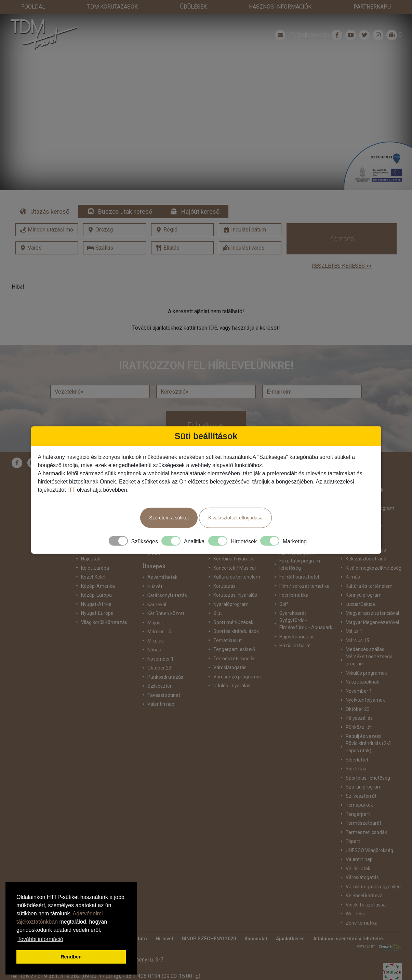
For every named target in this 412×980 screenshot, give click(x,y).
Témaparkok (359, 805)
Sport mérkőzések (233, 622)
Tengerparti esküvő (234, 649)
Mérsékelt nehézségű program (369, 660)
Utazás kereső (50, 211)
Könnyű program (364, 595)
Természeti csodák (234, 659)
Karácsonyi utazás (167, 595)
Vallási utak (358, 869)
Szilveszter (160, 686)
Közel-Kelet (93, 577)
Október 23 (358, 709)
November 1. (161, 659)
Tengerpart (358, 814)
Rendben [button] (71, 957)
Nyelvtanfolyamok (365, 700)
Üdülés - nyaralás (232, 686)
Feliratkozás (206, 425)
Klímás (353, 577)
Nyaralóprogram (231, 604)
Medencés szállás (365, 649)
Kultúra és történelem (237, 577)
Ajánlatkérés (290, 939)
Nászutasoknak (362, 682)
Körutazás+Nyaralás (235, 595)
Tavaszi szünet (164, 695)
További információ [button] (40, 939)
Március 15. (160, 632)
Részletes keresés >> (342, 266)
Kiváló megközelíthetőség (374, 568)
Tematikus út (228, 640)
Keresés (342, 239)
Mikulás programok (366, 673)
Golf (284, 604)
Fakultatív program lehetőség (300, 564)
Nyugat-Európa (97, 613)
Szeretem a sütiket (169, 518)
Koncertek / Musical (235, 568)
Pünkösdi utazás (165, 677)
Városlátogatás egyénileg (373, 887)
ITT (71, 490)
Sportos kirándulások (236, 631)
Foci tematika (294, 595)
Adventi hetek (162, 577)
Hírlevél (164, 939)
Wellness (355, 914)
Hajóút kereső (200, 211)
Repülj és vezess (364, 736)
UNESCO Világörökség (369, 850)
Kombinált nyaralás (234, 559)
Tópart (353, 841)
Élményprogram (297, 554)
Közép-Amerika (98, 586)
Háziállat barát (295, 646)
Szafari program (364, 787)
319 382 (70, 976)
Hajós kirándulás (297, 637)
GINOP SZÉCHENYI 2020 (209, 939)
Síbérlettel (357, 760)
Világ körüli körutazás (104, 622)
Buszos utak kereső (125, 211)
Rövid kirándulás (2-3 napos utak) (368, 747)
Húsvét (155, 586)
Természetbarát (363, 823)
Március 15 (357, 640)
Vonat (154, 554)
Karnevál (157, 605)
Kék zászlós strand (366, 559)
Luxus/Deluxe (360, 604)
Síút (218, 613)
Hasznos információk (280, 7)
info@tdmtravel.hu (302, 35)
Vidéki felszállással (366, 905)
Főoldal (33, 7)
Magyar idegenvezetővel (372, 622)
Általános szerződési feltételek (349, 939)
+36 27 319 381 (39, 976)
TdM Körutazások (112, 7)
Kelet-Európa (95, 568)
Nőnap (154, 650)
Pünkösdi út (358, 727)
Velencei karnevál (365, 896)
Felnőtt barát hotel (299, 577)
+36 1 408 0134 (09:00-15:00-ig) (161, 976)
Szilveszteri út (361, 796)
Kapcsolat (256, 939)
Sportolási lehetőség (368, 778)
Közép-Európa (96, 595)
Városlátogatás (230, 667)
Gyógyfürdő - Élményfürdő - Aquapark (306, 624)
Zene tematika (362, 923)
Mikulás (156, 641)
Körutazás (224, 586)
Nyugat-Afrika (96, 604)
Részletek (206, 114)
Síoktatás (356, 769)
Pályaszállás (359, 718)
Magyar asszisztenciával (372, 613)
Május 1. (156, 623)
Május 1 (354, 631)
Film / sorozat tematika (304, 586)
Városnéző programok (238, 677)
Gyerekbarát (293, 613)
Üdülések (194, 7)
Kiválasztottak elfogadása (235, 518)
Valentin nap (161, 704)
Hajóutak (91, 559)
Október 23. (160, 668)
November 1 (359, 691)
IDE (213, 328)
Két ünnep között (166, 613)
